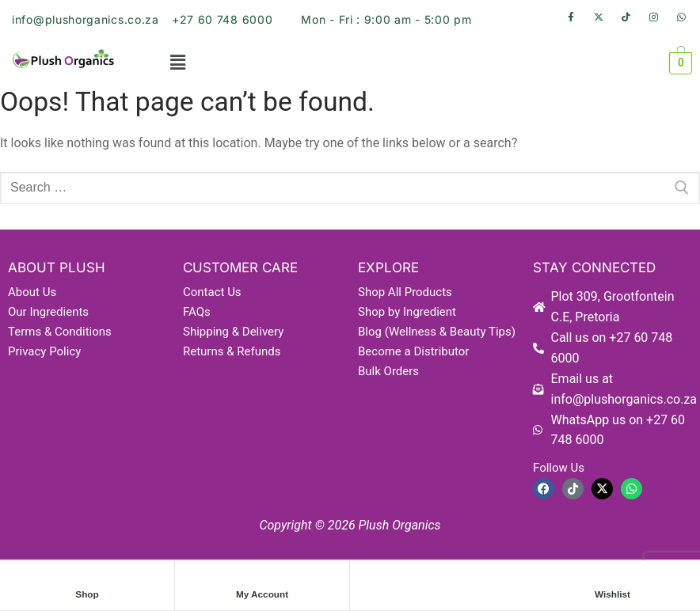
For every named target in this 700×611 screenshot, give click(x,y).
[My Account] (262, 579)
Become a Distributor (413, 351)
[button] (177, 63)
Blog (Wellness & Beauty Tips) (437, 332)
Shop (87, 594)
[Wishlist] (613, 579)
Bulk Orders (388, 371)
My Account (262, 594)
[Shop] (87, 579)
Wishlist (613, 594)
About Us (32, 292)
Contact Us (212, 292)
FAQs (197, 312)
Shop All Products (405, 292)
